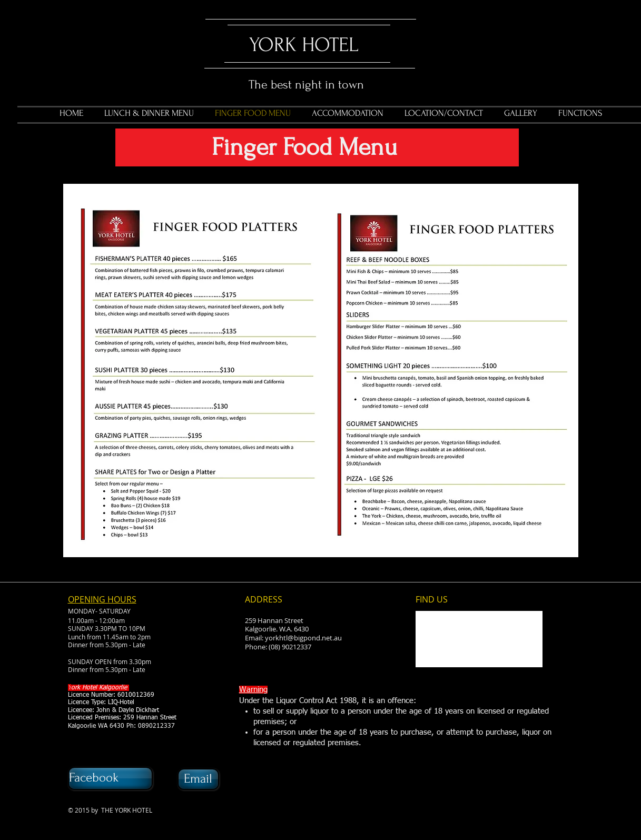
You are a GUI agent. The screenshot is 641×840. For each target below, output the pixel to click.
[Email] (198, 779)
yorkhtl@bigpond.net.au (303, 638)
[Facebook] (110, 778)
